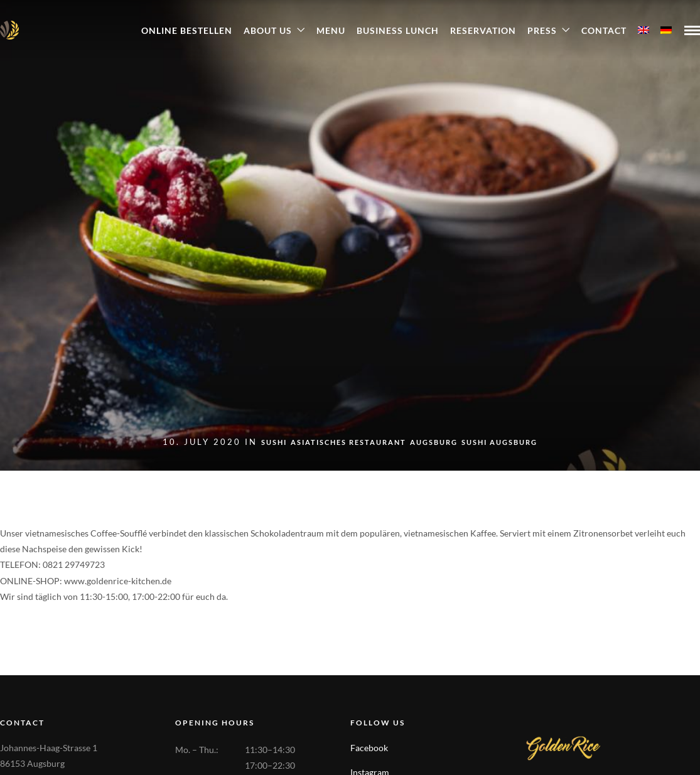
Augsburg (434, 442)
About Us (268, 30)
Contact (604, 30)
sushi (274, 442)
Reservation (483, 30)
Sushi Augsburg (499, 442)
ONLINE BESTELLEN (187, 30)
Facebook (369, 748)
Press (542, 30)
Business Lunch (398, 30)
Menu (331, 30)
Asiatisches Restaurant (348, 442)
